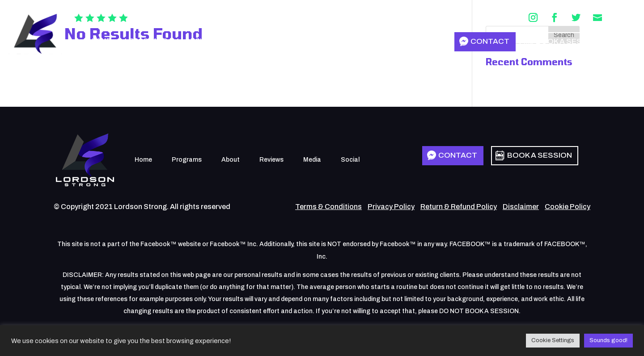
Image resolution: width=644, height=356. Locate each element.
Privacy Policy (391, 207)
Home (101, 41)
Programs (148, 41)
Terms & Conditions (328, 207)
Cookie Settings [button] (553, 340)
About (197, 41)
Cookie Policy (568, 207)
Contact (490, 41)
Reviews (241, 41)
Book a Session (568, 41)
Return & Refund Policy (459, 207)
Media (285, 41)
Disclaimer (521, 207)
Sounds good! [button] (608, 340)
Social (325, 41)
